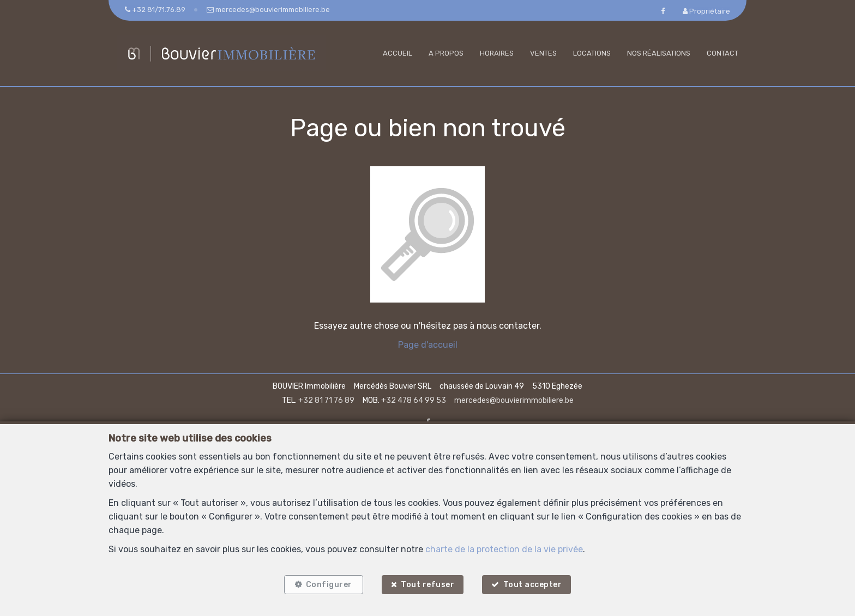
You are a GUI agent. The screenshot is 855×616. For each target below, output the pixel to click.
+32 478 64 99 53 (414, 400)
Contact (722, 53)
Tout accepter (533, 585)
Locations (592, 53)
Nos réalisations (659, 53)
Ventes (543, 53)
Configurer (329, 585)
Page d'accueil (428, 345)
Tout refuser (427, 585)
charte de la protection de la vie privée (504, 549)
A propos (446, 53)
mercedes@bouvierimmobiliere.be (514, 400)
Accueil (398, 53)
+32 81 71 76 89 (326, 400)
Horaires (497, 53)
